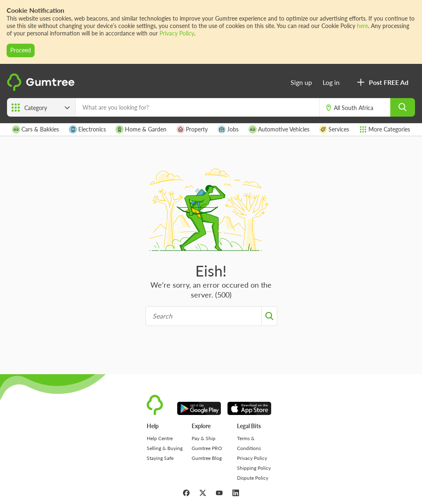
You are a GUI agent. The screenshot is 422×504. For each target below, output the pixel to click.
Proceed (21, 50)
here (362, 26)
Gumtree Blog (207, 458)
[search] (403, 107)
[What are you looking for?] (198, 107)
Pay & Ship (204, 438)
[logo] (42, 89)
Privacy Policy (177, 33)
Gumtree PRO (207, 448)
